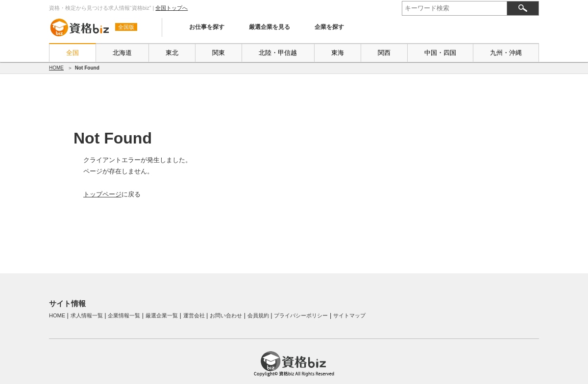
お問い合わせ (226, 315)
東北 (172, 53)
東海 (338, 53)
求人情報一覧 (87, 315)
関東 (219, 53)
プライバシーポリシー (301, 315)
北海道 (122, 53)
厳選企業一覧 (162, 315)
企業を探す (329, 27)
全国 (73, 53)
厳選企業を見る (269, 27)
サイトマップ (349, 315)
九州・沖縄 (506, 53)
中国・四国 (440, 53)
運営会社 (194, 315)
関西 (384, 53)
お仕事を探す (207, 27)
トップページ (102, 194)
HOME (56, 68)
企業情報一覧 (124, 315)
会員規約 (258, 315)
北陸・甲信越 (278, 53)
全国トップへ (171, 8)
